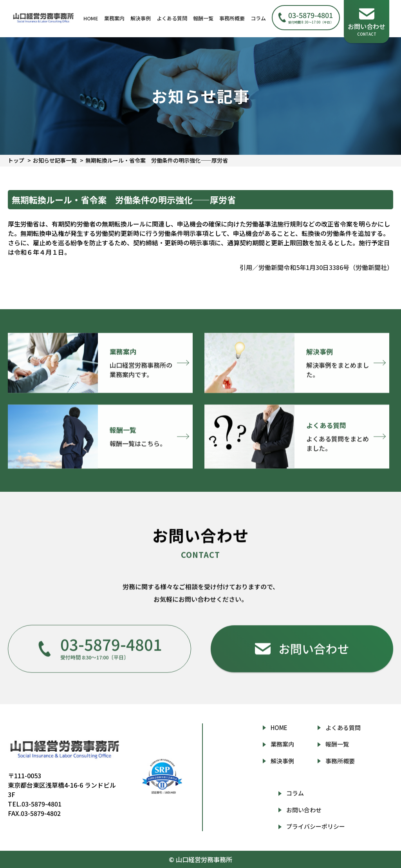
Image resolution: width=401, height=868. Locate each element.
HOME (91, 18)
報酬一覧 (203, 18)
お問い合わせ (304, 810)
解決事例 (141, 18)
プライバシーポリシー (316, 826)
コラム (258, 18)
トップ (16, 160)
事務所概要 (232, 18)
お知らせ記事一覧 (55, 160)
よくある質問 (172, 18)
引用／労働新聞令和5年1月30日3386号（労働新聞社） (316, 267)
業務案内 (114, 18)
